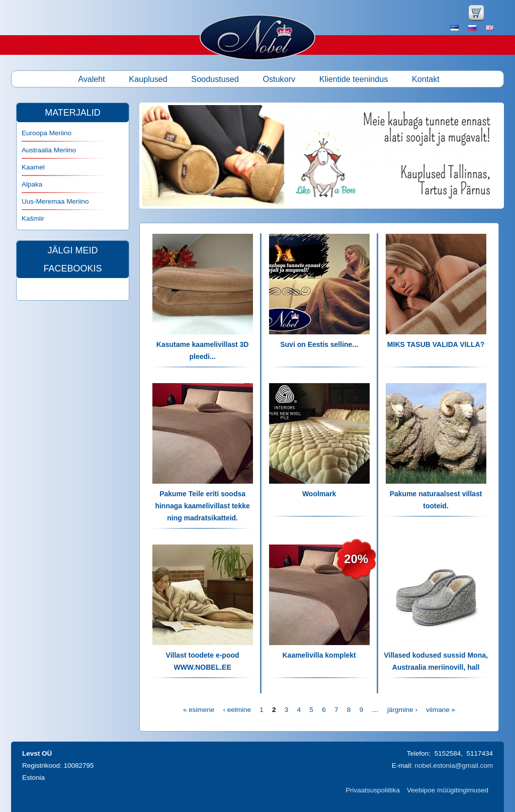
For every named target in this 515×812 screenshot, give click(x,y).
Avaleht (92, 79)
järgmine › (402, 710)
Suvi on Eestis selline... (319, 344)
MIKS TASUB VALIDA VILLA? (436, 344)
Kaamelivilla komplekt (319, 655)
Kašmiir (33, 218)
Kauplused (148, 79)
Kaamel (33, 167)
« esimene (199, 710)
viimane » (441, 710)
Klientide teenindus (354, 79)
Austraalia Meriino (49, 150)
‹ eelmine (237, 710)
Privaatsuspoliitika (373, 790)
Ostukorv (279, 79)
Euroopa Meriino (47, 133)
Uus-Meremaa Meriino (55, 201)
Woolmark (319, 494)
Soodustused (215, 79)
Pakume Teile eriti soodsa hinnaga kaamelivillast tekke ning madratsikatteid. (202, 506)
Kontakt (426, 79)
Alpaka (32, 184)
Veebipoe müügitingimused (448, 790)
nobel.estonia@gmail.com (454, 765)
